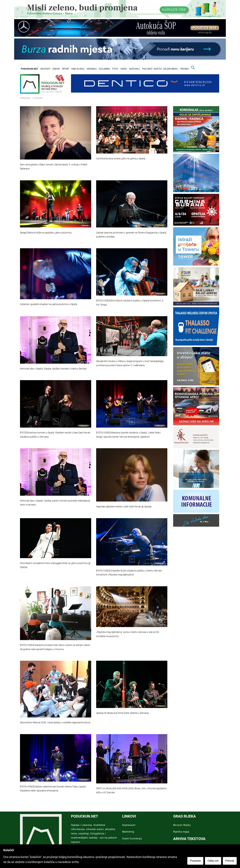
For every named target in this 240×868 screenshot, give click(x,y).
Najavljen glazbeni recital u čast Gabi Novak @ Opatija (124, 507)
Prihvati (230, 861)
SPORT (66, 69)
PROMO (184, 69)
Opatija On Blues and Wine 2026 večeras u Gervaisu (123, 713)
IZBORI (56, 69)
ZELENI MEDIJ (171, 69)
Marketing (128, 832)
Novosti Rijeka (182, 825)
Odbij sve (213, 861)
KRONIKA (92, 69)
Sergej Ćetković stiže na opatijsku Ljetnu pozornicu (46, 233)
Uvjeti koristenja (132, 839)
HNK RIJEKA (78, 69)
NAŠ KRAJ (135, 69)
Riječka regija (181, 832)
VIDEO (124, 69)
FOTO (115, 69)
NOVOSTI (45, 69)
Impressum (129, 825)
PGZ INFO (147, 69)
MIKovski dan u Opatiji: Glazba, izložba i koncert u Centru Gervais (53, 369)
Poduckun (25, 98)
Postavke (195, 861)
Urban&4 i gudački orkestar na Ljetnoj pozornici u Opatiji (49, 304)
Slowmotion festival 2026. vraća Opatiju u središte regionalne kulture (55, 723)
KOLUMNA (104, 69)
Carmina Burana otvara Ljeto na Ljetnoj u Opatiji (121, 159)
